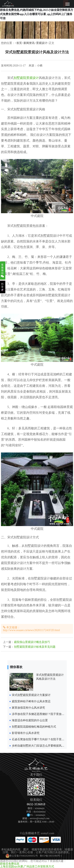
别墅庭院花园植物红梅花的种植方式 (34, 727)
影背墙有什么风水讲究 (26, 733)
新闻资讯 (29, 43)
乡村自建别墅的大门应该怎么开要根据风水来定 (41, 746)
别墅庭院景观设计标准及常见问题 (35, 647)
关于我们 (36, 775)
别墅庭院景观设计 (26, 78)
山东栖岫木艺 (31, 833)
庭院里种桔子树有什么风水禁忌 (31, 701)
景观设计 (42, 43)
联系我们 (36, 800)
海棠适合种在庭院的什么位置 (30, 720)
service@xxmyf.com (39, 818)
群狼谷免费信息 (10, 864)
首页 (19, 43)
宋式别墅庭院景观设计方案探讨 (31, 695)
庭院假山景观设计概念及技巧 (32, 642)
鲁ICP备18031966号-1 (51, 856)
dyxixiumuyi (40, 812)
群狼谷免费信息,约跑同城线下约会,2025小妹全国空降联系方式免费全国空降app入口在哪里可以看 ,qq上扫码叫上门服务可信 (37, 14)
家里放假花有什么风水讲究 (28, 708)
